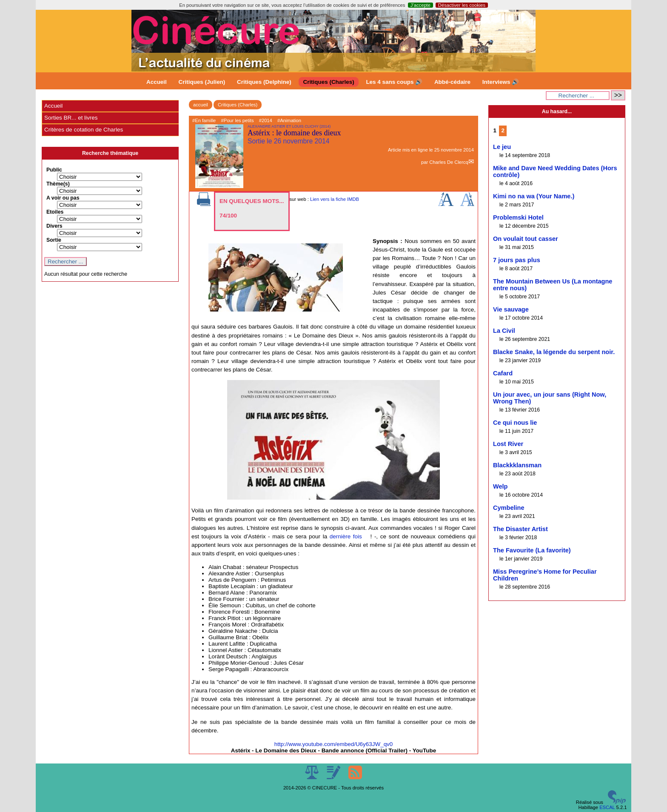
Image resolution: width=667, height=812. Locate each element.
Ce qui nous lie (515, 423)
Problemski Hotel (518, 217)
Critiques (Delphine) (264, 82)
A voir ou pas (63, 198)
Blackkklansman (517, 465)
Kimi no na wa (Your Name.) (534, 196)
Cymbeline (509, 508)
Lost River (508, 444)
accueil (201, 105)
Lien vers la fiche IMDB (335, 199)
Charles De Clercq (449, 162)
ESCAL (607, 807)
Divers (54, 226)
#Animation (289, 120)
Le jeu (502, 147)
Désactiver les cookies (462, 5)
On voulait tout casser (526, 239)
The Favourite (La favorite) (532, 550)
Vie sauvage (511, 309)
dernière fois (346, 536)
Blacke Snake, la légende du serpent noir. (554, 352)
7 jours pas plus (517, 260)
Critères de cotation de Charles (84, 130)
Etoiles (55, 212)
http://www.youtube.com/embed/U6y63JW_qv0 (334, 744)
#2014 (266, 120)
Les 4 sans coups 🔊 (394, 82)
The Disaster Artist (520, 529)
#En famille (204, 120)
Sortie (54, 240)
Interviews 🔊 (501, 82)
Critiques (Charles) (328, 82)
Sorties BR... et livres (71, 118)
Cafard (503, 373)
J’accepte (420, 5)
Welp (500, 486)
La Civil (504, 331)
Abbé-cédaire (452, 82)
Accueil (157, 82)
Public (54, 170)
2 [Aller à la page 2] (503, 130)
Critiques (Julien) (202, 82)
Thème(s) (58, 184)
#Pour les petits (237, 120)
